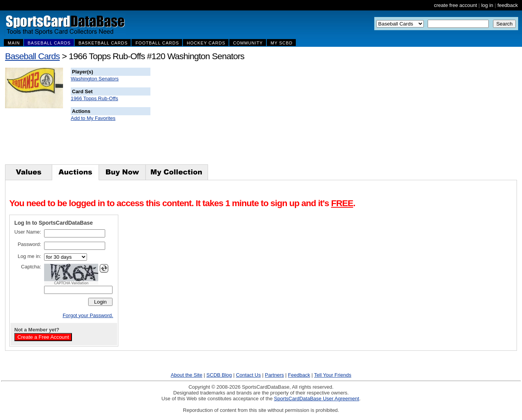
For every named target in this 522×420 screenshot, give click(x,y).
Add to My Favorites (93, 118)
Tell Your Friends (333, 375)
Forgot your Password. (88, 315)
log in (487, 5)
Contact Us (248, 375)
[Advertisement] (290, 116)
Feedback (299, 375)
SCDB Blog (219, 375)
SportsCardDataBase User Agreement (316, 399)
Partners (274, 375)
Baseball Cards (32, 56)
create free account (455, 5)
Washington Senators (95, 79)
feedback (507, 5)
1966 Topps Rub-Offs (94, 98)
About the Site (187, 375)
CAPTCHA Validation (71, 283)
